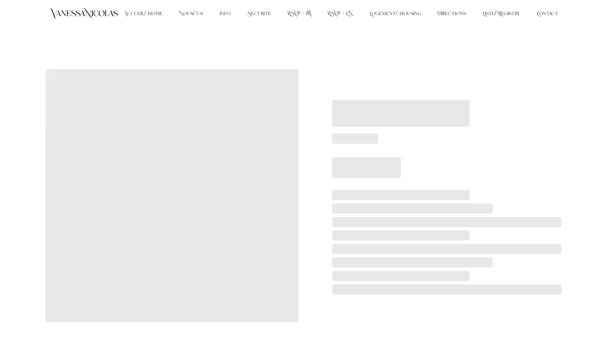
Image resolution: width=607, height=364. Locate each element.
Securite (259, 13)
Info (225, 13)
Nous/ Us (191, 13)
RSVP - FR (299, 13)
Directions (452, 13)
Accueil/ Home (143, 13)
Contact (548, 13)
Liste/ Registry (501, 13)
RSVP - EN (340, 13)
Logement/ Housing (395, 13)
